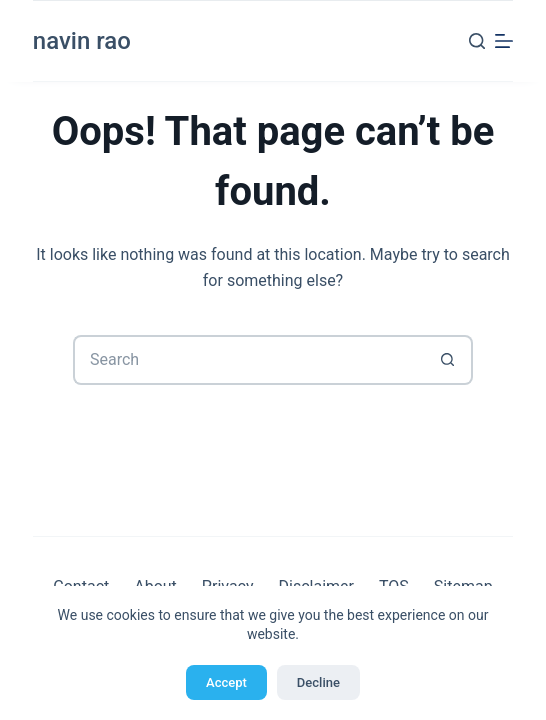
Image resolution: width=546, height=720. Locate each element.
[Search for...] (248, 360)
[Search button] (448, 360)
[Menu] (504, 41)
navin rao (82, 41)
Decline (318, 682)
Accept (226, 682)
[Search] (477, 41)
